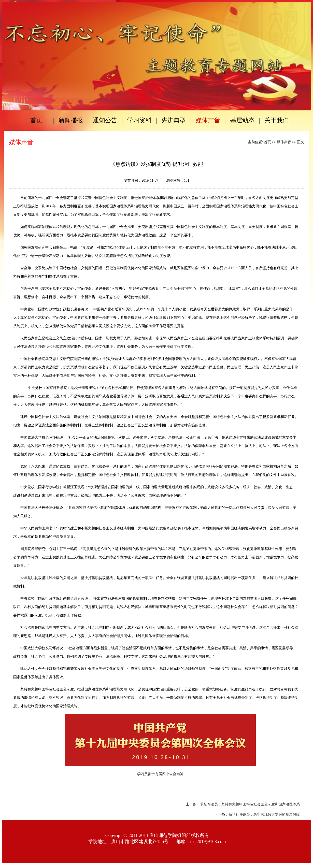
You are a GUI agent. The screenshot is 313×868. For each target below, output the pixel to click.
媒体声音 (284, 142)
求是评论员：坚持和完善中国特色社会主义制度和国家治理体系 (250, 804)
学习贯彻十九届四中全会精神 (160, 774)
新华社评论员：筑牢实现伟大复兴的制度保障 (264, 814)
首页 (267, 142)
